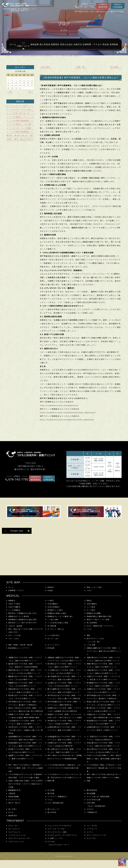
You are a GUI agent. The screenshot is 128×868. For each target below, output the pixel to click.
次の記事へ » (116, 67)
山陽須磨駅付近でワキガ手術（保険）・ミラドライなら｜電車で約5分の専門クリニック (25, 738)
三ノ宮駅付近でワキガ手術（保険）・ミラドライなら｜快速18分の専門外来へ (103, 738)
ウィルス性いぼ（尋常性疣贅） (99, 797)
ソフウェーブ (92, 829)
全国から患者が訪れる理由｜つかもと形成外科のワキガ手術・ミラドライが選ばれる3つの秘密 (26, 784)
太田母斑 (12, 793)
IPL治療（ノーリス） (56, 838)
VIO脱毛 (51, 600)
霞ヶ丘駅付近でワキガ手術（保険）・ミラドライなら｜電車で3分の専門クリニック (64, 751)
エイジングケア (54, 645)
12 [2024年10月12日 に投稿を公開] (28, 80)
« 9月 (10, 92)
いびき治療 (91, 645)
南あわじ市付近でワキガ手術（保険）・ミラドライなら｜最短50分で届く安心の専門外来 (26, 710)
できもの (90, 809)
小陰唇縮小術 (92, 812)
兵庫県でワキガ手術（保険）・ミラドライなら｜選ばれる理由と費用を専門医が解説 (25, 716)
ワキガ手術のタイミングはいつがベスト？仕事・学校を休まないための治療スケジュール (65, 776)
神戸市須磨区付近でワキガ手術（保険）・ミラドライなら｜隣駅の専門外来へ (64, 703)
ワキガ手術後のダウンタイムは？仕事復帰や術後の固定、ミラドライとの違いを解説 (26, 776)
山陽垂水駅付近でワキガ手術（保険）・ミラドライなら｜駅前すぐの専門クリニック (103, 729)
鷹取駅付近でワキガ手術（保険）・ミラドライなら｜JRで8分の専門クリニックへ (25, 678)
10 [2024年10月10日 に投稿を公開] (20, 80)
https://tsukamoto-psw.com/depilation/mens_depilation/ (68, 412)
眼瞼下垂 (51, 781)
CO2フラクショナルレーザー (20, 838)
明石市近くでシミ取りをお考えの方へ (23, 623)
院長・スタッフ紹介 (94, 587)
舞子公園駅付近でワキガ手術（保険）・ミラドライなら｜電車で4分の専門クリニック (64, 691)
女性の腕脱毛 (53, 604)
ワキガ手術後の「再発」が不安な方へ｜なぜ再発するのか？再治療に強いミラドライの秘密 (104, 768)
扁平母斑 (51, 793)
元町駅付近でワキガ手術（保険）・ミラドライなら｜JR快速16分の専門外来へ (64, 744)
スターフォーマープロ (56, 829)
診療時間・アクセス (16, 590)
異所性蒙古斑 (92, 790)
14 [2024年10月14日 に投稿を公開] (8, 83)
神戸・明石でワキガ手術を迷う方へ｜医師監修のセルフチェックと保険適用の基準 (65, 757)
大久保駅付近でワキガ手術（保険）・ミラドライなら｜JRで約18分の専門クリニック (64, 672)
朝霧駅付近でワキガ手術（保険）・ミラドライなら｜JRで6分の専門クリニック (25, 684)
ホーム (11, 587)
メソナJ (90, 832)
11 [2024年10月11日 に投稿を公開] (24, 80)
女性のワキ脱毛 (14, 604)
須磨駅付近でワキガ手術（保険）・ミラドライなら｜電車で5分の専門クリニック (25, 659)
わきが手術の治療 (94, 800)
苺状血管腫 (91, 793)
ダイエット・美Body (56, 629)
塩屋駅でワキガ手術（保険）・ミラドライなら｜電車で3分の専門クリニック (25, 757)
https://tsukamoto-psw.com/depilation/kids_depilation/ (67, 420)
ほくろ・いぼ (53, 638)
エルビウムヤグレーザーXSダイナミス (62, 835)
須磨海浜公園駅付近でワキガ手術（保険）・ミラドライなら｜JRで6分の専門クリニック (65, 659)
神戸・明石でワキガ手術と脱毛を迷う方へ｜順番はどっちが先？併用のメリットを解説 (104, 776)
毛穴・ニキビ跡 (14, 635)
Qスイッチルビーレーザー (97, 835)
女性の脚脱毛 (92, 604)
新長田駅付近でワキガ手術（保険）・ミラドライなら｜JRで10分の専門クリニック (103, 722)
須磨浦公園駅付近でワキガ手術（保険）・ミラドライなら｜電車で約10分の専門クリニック (104, 651)
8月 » (31, 92)
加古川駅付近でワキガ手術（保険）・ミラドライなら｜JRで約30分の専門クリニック (103, 751)
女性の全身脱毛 (54, 607)
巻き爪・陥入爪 (14, 803)
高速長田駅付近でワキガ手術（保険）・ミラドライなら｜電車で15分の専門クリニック (25, 744)
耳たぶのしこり (54, 809)
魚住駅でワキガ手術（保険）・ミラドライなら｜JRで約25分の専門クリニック (25, 751)
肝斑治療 (51, 648)
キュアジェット (14, 832)
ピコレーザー (14, 826)
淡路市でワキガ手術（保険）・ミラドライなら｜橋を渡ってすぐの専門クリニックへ (103, 678)
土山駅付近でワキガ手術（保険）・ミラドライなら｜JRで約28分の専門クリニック (64, 684)
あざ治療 (51, 790)
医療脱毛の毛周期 (94, 613)
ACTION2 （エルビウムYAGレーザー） (59, 843)
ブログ (89, 590)
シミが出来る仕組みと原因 (58, 623)
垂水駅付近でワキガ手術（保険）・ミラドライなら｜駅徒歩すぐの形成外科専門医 (25, 665)
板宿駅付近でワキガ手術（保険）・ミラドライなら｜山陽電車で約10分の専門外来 (64, 710)
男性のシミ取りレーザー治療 (98, 619)
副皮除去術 (13, 816)
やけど (50, 800)
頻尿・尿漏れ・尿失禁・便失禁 (20, 645)
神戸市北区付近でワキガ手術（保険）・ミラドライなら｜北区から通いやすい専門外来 (64, 697)
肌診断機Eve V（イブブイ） (19, 648)
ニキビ (89, 629)
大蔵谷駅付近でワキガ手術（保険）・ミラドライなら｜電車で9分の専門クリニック (103, 672)
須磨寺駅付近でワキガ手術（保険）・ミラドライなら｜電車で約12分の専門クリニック (103, 659)
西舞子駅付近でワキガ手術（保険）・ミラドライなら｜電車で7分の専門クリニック (103, 665)
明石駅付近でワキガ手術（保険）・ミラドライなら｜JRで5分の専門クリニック (25, 697)
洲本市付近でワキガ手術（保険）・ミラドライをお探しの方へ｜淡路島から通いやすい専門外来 (26, 730)
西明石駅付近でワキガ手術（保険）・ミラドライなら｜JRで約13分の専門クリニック (25, 672)
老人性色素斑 (92, 623)
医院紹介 (51, 587)
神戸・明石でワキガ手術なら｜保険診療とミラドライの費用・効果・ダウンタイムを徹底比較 (26, 768)
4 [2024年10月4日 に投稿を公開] (24, 78)
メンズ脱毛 (91, 607)
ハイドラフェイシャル (17, 835)
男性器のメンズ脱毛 (55, 610)
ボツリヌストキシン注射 (57, 832)
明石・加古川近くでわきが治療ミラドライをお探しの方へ (26, 631)
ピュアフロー (92, 838)
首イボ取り (13, 809)
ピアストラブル (14, 800)
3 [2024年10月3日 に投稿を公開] (20, 78)
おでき (11, 812)
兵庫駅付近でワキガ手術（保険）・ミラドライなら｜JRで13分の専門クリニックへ (103, 691)
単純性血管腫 (14, 797)
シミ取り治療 (53, 619)
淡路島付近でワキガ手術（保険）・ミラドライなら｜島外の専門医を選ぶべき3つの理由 (104, 716)
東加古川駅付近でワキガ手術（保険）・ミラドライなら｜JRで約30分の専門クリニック (103, 703)
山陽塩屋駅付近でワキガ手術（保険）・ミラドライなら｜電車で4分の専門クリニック (64, 738)
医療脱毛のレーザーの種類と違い (60, 616)
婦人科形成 (52, 812)
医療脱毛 (12, 600)
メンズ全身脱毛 (14, 610)
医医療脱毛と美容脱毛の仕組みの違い (23, 619)
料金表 (50, 590)
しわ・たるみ (14, 638)
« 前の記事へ (46, 67)
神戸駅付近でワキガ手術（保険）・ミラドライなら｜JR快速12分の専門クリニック (64, 722)
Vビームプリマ (14, 829)
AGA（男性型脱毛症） (56, 803)
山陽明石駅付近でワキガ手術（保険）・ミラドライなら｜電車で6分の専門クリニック (64, 729)
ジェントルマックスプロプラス (60, 826)
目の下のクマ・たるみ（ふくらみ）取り (95, 640)
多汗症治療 (52, 626)
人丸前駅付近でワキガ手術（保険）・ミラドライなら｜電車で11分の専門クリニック (25, 722)
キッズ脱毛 (91, 610)
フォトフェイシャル (16, 841)
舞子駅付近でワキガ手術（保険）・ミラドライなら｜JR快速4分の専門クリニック (103, 710)
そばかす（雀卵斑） (16, 626)
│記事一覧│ (81, 67)
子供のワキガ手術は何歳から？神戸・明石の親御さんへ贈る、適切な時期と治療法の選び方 (104, 759)
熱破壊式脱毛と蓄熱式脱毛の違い (100, 616)
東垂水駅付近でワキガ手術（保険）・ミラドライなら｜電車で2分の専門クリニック (25, 691)
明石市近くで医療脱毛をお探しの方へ (23, 613)
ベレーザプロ (92, 826)
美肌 (88, 635)
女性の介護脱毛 (14, 607)
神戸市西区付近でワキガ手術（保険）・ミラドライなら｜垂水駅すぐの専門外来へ (25, 703)
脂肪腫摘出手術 (14, 790)
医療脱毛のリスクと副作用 (19, 616)
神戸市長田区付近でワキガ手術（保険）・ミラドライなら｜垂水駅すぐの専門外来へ (103, 697)
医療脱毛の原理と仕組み (57, 613)
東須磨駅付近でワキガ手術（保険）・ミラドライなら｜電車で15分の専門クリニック (103, 684)
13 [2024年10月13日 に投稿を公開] (32, 80)
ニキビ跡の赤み (54, 635)
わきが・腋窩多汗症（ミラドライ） (100, 626)
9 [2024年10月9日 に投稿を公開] (16, 80)
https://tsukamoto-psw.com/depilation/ (59, 405)
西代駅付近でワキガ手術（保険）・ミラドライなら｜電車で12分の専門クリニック (64, 665)
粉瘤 (88, 781)
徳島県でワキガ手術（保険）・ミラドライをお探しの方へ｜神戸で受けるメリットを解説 (65, 716)
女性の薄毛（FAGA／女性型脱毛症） (97, 804)
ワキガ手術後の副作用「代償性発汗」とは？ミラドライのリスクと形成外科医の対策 (65, 766)
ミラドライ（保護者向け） (58, 797)
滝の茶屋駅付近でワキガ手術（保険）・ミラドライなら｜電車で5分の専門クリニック (64, 678)
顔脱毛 (89, 600)
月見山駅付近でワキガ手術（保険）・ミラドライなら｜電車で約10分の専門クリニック (103, 744)
